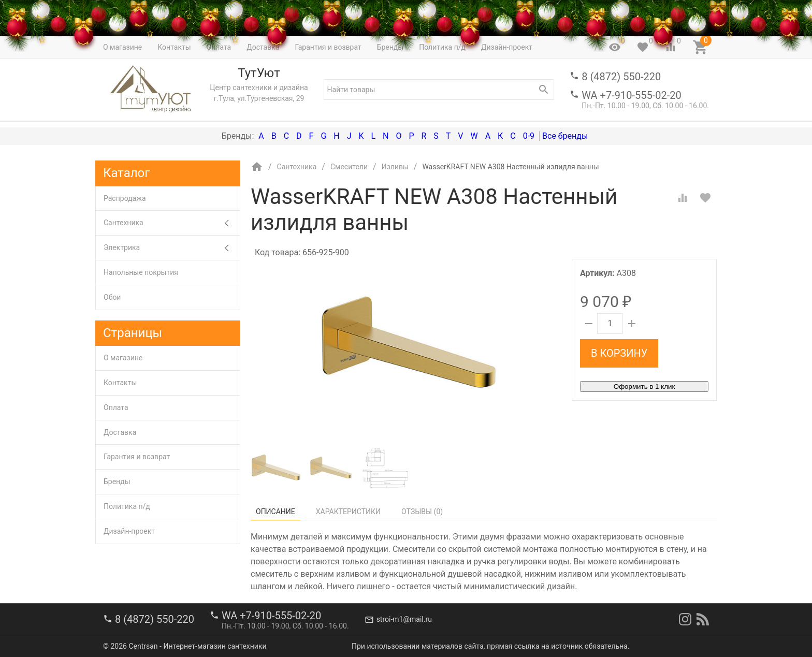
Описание (275, 512)
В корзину (619, 353)
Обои (112, 297)
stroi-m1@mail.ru (404, 619)
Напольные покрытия (141, 272)
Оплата (116, 407)
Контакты (120, 383)
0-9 (529, 136)
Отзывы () (422, 512)
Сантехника (172, 223)
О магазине (123, 358)
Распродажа (125, 198)
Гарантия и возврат (137, 457)
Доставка (120, 432)
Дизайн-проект (129, 531)
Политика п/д (127, 506)
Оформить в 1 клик (644, 386)
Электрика (172, 248)
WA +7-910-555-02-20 (631, 95)
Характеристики (348, 512)
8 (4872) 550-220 (621, 77)
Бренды (117, 481)
